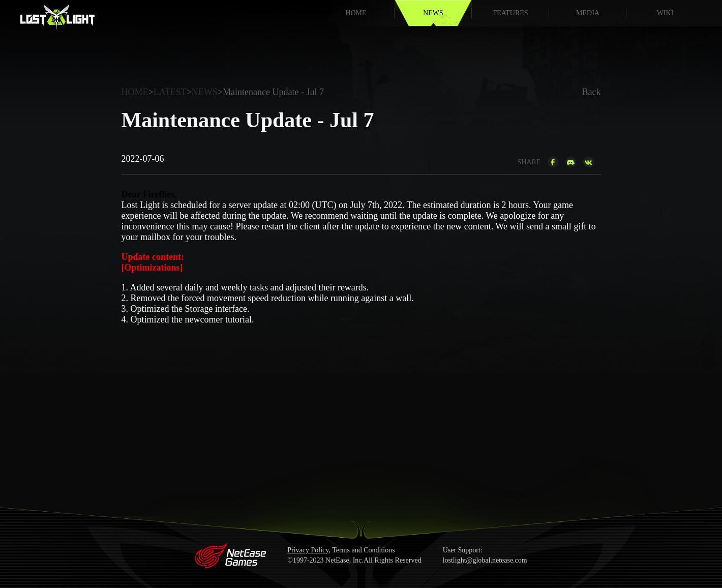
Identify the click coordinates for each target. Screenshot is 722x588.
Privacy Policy (308, 550)
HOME (356, 13)
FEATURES (510, 13)
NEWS (433, 13)
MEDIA (588, 13)
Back (592, 92)
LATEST (170, 92)
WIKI (665, 13)
